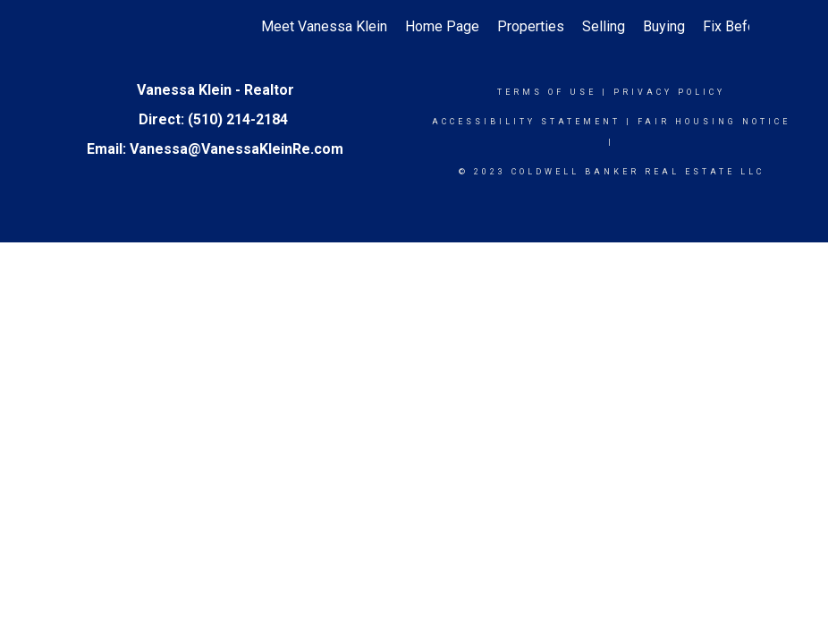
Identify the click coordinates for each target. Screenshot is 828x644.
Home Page (442, 26)
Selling (604, 26)
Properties (531, 26)
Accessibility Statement (526, 122)
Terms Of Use (547, 92)
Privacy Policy (669, 92)
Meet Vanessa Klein (324, 26)
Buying (664, 26)
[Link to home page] (88, 27)
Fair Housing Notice (714, 122)
